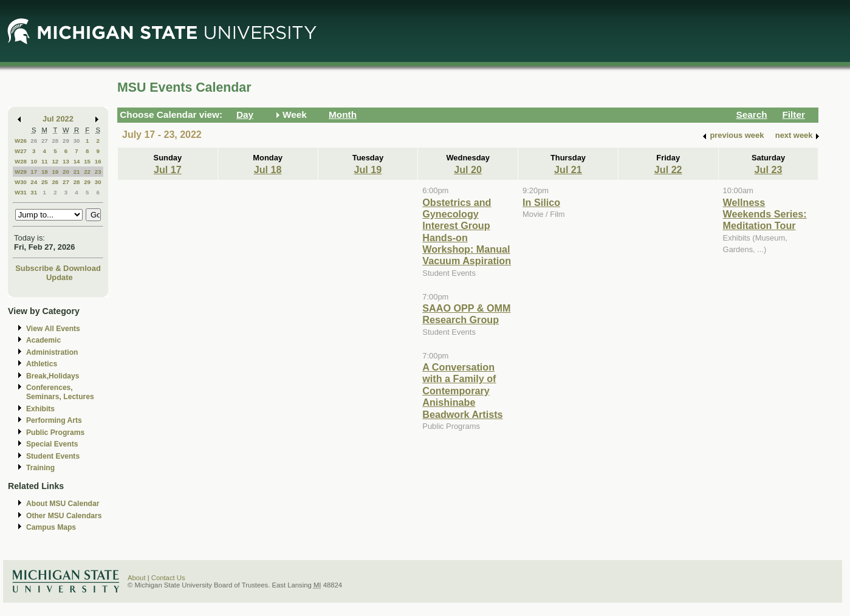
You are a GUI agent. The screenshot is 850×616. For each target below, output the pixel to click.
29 (66, 141)
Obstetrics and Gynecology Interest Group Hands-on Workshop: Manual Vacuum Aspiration (467, 232)
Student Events (53, 456)
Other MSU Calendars (64, 516)
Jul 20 (468, 169)
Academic (43, 340)
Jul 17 (168, 169)
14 (77, 161)
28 (55, 141)
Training (40, 468)
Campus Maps (51, 527)
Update (60, 277)
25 (45, 182)
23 (98, 172)
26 (34, 141)
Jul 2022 (58, 119)
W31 (21, 192)
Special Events (52, 444)
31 (34, 192)
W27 (21, 151)
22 (87, 172)
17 (34, 172)
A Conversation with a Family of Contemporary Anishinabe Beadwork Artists (462, 391)
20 (66, 172)
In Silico (541, 202)
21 (77, 172)
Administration (52, 352)
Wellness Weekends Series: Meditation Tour (765, 214)
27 (45, 141)
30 (77, 141)
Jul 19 (368, 169)
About (137, 578)
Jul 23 (769, 169)
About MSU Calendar (63, 504)
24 (34, 182)
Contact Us (168, 578)
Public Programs (55, 433)
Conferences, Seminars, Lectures (60, 392)
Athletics (42, 364)
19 (55, 172)
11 (45, 161)
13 (66, 161)
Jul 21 (568, 169)
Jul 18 (268, 169)
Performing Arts (54, 420)
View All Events (53, 329)
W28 (21, 161)
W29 (21, 172)
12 (55, 161)
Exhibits (40, 409)
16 (98, 161)
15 (87, 161)
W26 (21, 141)
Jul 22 (668, 169)
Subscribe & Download (58, 268)
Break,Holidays (53, 376)
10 (34, 161)
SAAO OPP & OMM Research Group (466, 314)
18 (45, 172)
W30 (21, 182)
